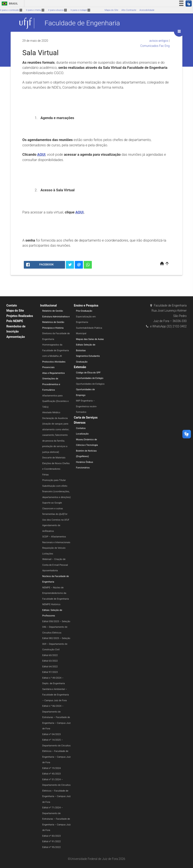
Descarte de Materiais (54, 458)
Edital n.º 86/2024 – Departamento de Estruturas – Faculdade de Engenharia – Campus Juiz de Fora (56, 717)
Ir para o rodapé (80, 10)
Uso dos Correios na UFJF (56, 520)
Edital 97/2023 (50, 672)
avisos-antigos (159, 41)
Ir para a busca (57, 10)
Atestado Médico (51, 412)
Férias (45, 475)
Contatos (81, 428)
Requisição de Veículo (54, 548)
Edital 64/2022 (50, 667)
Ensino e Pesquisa (86, 305)
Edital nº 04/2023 (52, 734)
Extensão (80, 367)
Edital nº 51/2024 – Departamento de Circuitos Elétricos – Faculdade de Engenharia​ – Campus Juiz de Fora (56, 791)
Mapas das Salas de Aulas (90, 339)
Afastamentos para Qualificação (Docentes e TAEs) (55, 401)
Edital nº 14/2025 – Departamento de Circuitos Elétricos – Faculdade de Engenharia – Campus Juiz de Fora (56, 751)
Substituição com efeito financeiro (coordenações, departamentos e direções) (57, 492)
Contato (12, 305)
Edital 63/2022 (50, 661)
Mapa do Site (111, 10)
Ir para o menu (35, 10)
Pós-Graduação (84, 311)
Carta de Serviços (86, 417)
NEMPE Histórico (51, 604)
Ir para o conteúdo (11, 10)
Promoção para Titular (54, 480)
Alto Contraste (129, 10)
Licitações (48, 554)
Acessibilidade (147, 10)
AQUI (41, 154)
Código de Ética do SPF (88, 373)
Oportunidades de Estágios (90, 384)
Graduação (82, 362)
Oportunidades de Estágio (90, 378)
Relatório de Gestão (53, 311)
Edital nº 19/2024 (52, 768)
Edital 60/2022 (50, 655)
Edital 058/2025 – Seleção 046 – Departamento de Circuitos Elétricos (56, 627)
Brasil (9, 4)
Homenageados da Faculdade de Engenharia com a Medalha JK (56, 350)
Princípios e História (53, 328)
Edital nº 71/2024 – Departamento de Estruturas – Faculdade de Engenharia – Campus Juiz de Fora (56, 819)
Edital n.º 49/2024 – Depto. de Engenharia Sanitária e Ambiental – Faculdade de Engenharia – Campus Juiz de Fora (56, 689)
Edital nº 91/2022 (52, 841)
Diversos (80, 423)
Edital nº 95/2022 (52, 847)
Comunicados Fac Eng (155, 46)
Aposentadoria (50, 571)
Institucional (48, 305)
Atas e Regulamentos (54, 373)
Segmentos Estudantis (88, 356)
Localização (82, 434)
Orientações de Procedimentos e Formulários (51, 384)
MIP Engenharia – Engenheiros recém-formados (87, 406)
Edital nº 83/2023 (52, 836)
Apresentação (16, 337)
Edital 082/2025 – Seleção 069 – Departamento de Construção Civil (56, 644)
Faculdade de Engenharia (82, 23)
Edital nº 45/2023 (52, 774)
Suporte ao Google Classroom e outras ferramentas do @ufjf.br (55, 508)
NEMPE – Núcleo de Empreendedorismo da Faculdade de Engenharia (56, 593)
